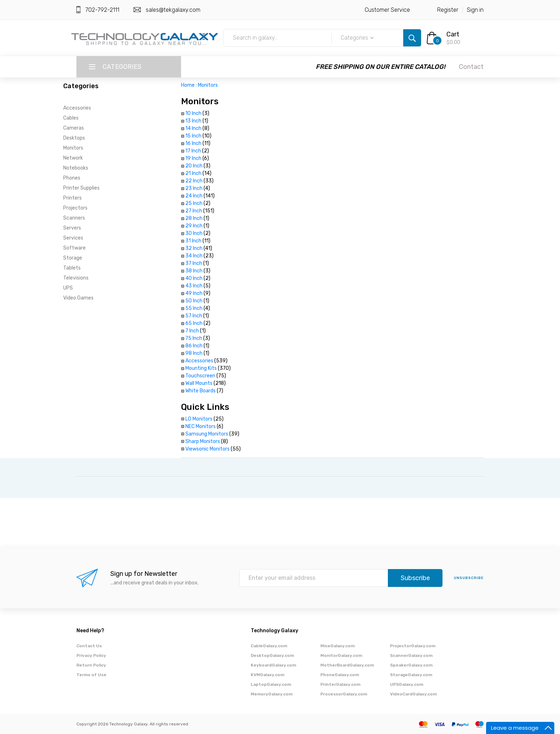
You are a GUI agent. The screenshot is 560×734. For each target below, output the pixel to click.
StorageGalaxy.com (411, 675)
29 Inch (194, 226)
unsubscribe (469, 578)
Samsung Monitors (207, 434)
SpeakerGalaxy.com (411, 665)
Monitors (73, 148)
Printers (72, 198)
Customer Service (387, 10)
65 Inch (194, 323)
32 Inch (194, 248)
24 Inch (194, 196)
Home (188, 85)
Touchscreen (200, 376)
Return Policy (91, 665)
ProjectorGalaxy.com (413, 646)
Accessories (77, 108)
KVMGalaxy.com (267, 675)
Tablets (72, 268)
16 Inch (193, 143)
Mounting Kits (201, 368)
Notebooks (76, 168)
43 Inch (194, 286)
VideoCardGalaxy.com (413, 694)
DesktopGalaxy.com (272, 655)
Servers (72, 228)
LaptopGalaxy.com (271, 684)
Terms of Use (91, 675)
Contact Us (89, 646)
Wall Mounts (199, 383)
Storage (73, 258)
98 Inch (194, 353)
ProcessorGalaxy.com (344, 694)
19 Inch (193, 158)
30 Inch (194, 233)
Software (74, 248)
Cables (71, 118)
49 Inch (194, 293)
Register (448, 10)
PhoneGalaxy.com (340, 675)
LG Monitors (199, 419)
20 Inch (194, 166)
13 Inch (193, 121)
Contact (471, 67)
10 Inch (193, 113)
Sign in (475, 10)
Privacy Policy (91, 655)
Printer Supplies (81, 188)
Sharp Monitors (203, 441)
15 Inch (193, 136)
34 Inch (194, 256)
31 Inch (193, 241)
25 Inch (194, 203)
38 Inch (194, 271)
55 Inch (194, 308)
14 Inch (193, 128)
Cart (453, 34)
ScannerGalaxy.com (411, 655)
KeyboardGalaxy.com (273, 665)
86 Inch (194, 346)
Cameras (74, 128)
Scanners (74, 218)
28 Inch (194, 218)
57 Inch (194, 316)
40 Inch (194, 278)
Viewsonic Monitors (207, 449)
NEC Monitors (201, 426)
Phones (72, 178)
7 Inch (192, 331)
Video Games (78, 298)
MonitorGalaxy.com (341, 655)
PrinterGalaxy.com (340, 684)
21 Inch (193, 173)
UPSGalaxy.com (407, 684)
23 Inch (194, 188)
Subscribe (415, 578)
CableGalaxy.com (269, 646)
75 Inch (194, 338)
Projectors (75, 208)
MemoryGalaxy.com (272, 694)
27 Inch (194, 211)
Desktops (74, 138)
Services (73, 238)
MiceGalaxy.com (337, 646)
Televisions (76, 278)
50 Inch (194, 301)
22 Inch (194, 181)
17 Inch (193, 151)
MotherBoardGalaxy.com (347, 665)
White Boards (201, 391)
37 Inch (194, 263)
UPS (68, 288)
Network (73, 158)
